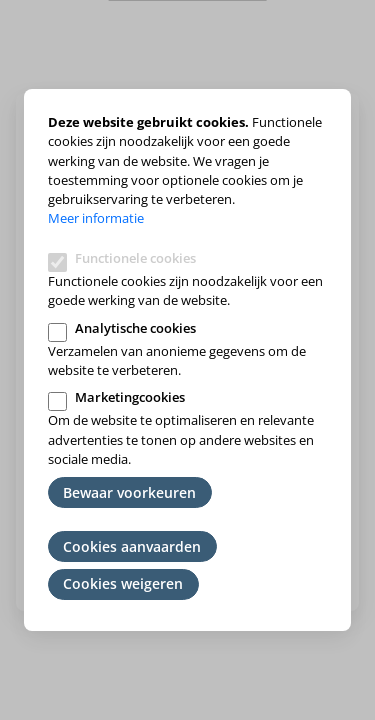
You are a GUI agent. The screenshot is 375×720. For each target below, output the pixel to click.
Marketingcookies (130, 397)
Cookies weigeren (123, 583)
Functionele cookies (135, 258)
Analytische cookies (135, 328)
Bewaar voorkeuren (129, 492)
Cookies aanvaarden (132, 546)
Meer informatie (96, 218)
